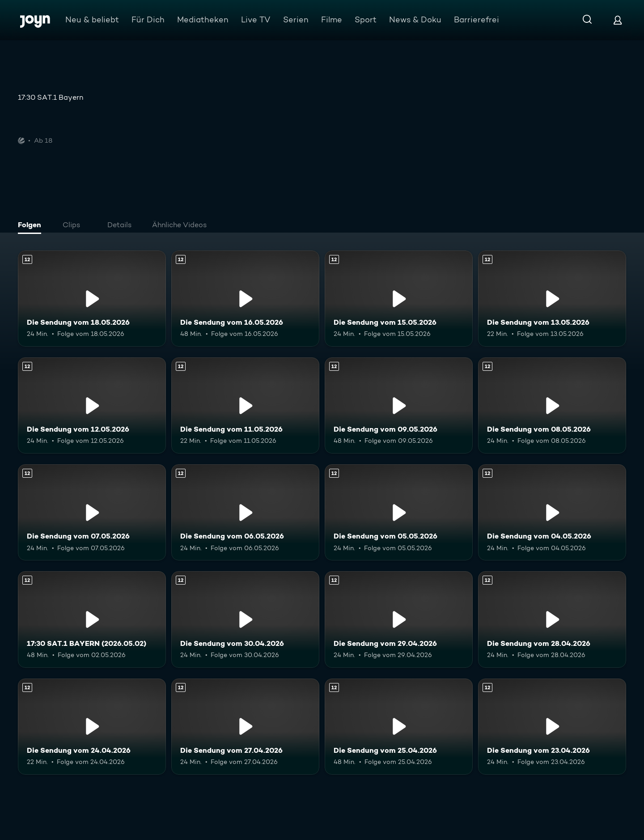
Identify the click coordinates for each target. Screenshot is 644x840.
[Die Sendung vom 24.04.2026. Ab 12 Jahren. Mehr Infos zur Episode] (92, 727)
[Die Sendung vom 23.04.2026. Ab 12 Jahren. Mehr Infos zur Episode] (552, 727)
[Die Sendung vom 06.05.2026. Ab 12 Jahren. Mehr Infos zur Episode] (245, 512)
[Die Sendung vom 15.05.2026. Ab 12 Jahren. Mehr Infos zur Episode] (399, 299)
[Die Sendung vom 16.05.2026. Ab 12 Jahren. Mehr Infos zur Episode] (245, 299)
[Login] (618, 20)
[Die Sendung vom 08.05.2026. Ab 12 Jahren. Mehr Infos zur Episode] (552, 405)
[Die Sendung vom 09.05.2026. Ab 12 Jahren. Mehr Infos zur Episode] (399, 405)
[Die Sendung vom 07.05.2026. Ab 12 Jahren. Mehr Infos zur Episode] (92, 512)
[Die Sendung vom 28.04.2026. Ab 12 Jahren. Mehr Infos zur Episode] (552, 619)
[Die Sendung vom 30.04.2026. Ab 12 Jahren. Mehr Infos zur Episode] (245, 619)
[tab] (32, 226)
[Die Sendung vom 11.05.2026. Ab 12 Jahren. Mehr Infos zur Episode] (245, 405)
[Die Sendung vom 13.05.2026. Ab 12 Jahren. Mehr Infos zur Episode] (552, 299)
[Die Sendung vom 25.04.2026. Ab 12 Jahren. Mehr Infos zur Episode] (399, 727)
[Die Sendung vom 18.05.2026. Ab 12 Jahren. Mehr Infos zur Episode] (92, 299)
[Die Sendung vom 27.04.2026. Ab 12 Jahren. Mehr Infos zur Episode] (245, 727)
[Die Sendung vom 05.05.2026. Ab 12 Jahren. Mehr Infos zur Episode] (399, 512)
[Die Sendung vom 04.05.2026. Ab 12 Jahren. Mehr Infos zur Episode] (552, 512)
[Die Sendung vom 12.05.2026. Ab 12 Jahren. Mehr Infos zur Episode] (92, 405)
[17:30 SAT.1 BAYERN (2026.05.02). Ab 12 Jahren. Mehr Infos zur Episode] (92, 619)
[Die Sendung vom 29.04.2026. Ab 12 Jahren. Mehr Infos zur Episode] (399, 619)
